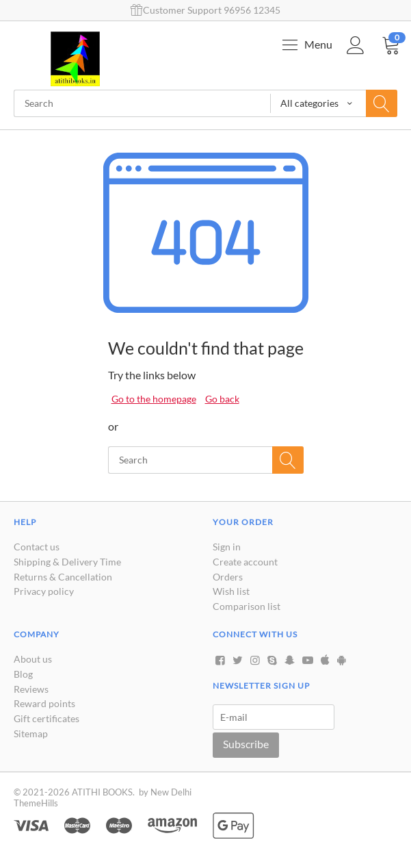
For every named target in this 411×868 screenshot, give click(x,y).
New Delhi (171, 792)
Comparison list (247, 606)
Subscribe (246, 744)
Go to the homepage (154, 399)
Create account (245, 562)
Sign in (227, 547)
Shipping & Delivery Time (67, 562)
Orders (228, 577)
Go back (222, 399)
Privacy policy (44, 591)
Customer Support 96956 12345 (205, 10)
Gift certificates (47, 718)
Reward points (44, 703)
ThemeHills (36, 803)
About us (33, 659)
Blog (23, 674)
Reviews (31, 689)
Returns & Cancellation (63, 577)
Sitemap (31, 733)
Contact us (37, 547)
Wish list (231, 591)
